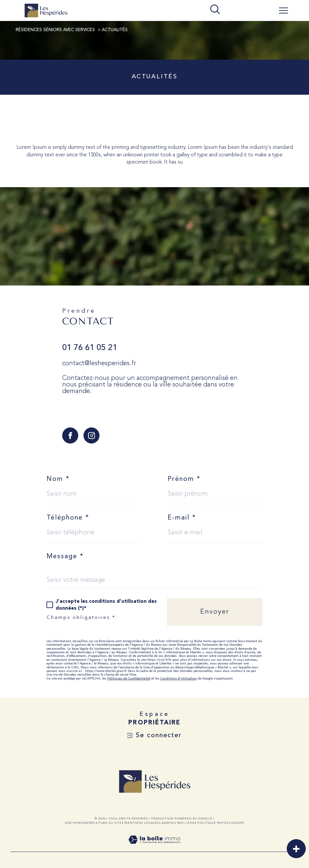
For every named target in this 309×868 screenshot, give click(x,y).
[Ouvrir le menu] (283, 10)
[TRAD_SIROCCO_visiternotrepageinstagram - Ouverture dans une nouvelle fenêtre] (91, 435)
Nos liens (186, 823)
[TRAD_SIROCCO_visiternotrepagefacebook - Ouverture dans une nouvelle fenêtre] (70, 435)
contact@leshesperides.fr (99, 364)
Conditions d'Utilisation (179, 679)
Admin (168, 823)
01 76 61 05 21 (90, 348)
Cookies (237, 823)
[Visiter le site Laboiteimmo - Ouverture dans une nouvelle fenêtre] (154, 848)
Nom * (58, 479)
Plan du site (110, 823)
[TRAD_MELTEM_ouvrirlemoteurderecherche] (215, 10)
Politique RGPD (212, 823)
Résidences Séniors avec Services (55, 30)
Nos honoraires (80, 823)
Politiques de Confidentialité (129, 679)
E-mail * (182, 518)
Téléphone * (68, 518)
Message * (65, 557)
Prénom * (184, 479)
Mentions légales (142, 823)
